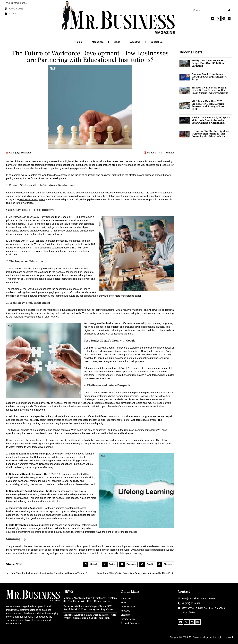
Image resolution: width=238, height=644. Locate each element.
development (122, 392)
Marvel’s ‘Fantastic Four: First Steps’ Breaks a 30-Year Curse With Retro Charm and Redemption (90, 599)
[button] (91, 564)
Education (26, 152)
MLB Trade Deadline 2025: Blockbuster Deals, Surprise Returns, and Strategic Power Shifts (209, 105)
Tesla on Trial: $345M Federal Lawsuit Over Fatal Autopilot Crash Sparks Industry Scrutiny (210, 90)
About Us (135, 42)
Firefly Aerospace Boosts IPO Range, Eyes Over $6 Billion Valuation (209, 63)
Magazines (98, 42)
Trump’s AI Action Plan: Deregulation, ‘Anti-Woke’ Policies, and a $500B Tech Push (90, 616)
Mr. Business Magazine (201, 637)
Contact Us (156, 42)
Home (79, 42)
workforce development (32, 199)
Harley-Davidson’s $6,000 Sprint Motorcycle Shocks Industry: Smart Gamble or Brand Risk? (211, 120)
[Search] (229, 10)
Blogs (117, 42)
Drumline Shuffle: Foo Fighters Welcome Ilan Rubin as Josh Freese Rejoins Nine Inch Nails (210, 134)
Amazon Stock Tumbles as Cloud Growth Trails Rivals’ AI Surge (209, 77)
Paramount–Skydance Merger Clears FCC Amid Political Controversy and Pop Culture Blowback (89, 608)
